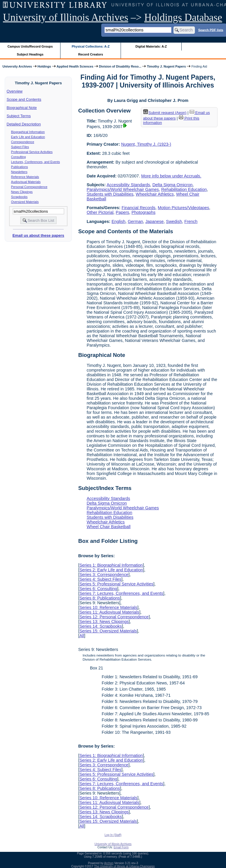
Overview (15, 91)
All (82, 636)
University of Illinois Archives (66, 17)
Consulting (18, 157)
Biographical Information (28, 132)
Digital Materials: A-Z (151, 46)
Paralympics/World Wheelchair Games (123, 189)
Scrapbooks (19, 197)
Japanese (154, 221)
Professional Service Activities (32, 152)
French (191, 221)
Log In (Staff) (113, 835)
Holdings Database (183, 17)
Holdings (44, 66)
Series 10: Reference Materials (108, 607)
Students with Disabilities (110, 194)
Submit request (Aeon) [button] (165, 113)
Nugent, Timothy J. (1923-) (146, 144)
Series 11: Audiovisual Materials (109, 612)
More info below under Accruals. (171, 176)
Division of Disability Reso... (120, 66)
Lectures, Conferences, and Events (36, 162)
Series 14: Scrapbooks (101, 626)
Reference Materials (25, 177)
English (118, 221)
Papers (122, 212)
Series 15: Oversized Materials (108, 631)
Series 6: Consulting (98, 589)
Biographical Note (22, 108)
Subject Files (20, 147)
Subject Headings (30, 54)
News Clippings (22, 192)
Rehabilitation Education (184, 189)
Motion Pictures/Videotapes (184, 208)
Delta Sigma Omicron (172, 185)
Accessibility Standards (128, 185)
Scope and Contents (24, 99)
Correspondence (23, 142)
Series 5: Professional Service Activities (116, 584)
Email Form (121, 847)
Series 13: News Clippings (104, 622)
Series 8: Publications (99, 598)
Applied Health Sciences (75, 66)
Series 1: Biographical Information (111, 565)
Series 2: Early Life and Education (111, 570)
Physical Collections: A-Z (91, 46)
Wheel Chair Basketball (109, 527)
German (135, 221)
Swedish (174, 221)
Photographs (144, 212)
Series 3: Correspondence (104, 575)
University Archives (17, 66)
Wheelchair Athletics (155, 194)
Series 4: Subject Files (100, 579)
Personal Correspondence (29, 187)
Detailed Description (24, 124)
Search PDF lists (211, 30)
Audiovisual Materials (26, 182)
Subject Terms (19, 116)
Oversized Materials (25, 202)
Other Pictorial (100, 212)
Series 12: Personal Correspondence (114, 617)
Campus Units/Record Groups (30, 46)
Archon (109, 863)
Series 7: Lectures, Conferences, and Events (121, 593)
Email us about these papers (38, 235)
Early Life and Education (28, 137)
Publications (20, 167)
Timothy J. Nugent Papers (166, 66)
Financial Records (138, 208)
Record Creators (91, 54)
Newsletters (19, 172)
